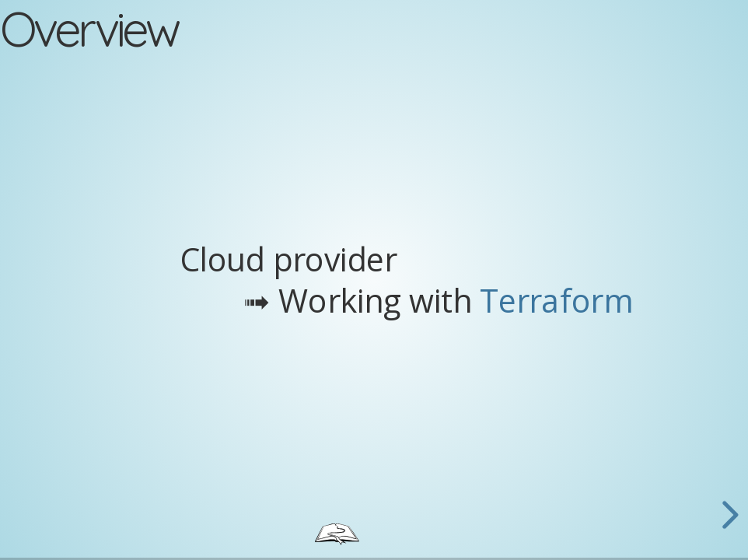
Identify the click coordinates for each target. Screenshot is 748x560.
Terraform (556, 300)
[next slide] (728, 515)
